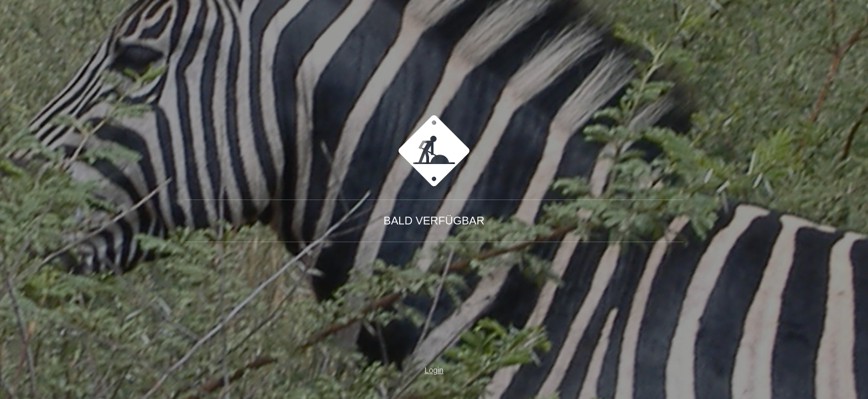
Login (434, 370)
